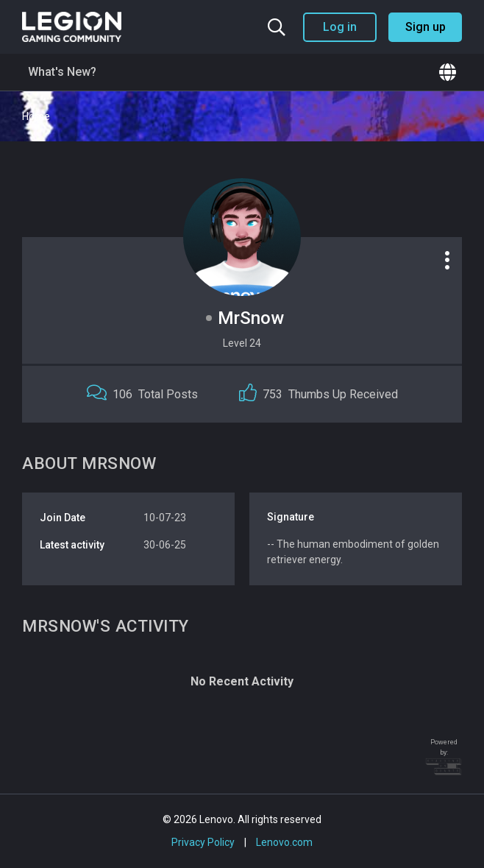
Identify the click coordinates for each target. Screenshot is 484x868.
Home (36, 116)
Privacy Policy (203, 842)
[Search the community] (277, 27)
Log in (340, 27)
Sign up (426, 27)
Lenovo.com (284, 842)
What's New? (62, 72)
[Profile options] (447, 260)
